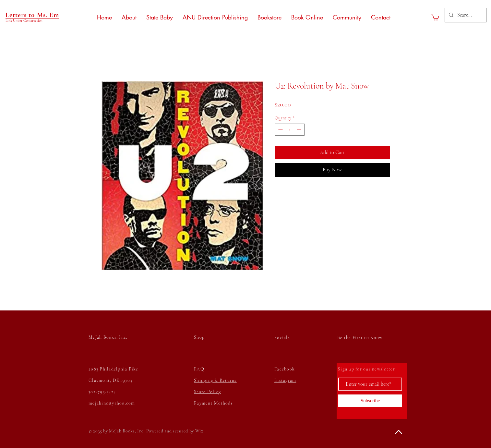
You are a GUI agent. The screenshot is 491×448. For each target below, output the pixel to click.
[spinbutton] (290, 130)
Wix (199, 431)
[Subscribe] (370, 401)
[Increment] (299, 130)
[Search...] (465, 15)
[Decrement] (280, 130)
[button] (435, 17)
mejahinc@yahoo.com (112, 403)
